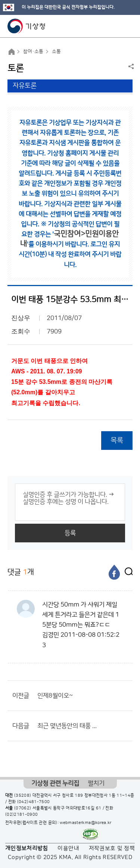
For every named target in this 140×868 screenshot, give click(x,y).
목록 (117, 440)
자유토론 (25, 86)
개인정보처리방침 (27, 848)
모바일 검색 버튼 (116, 26)
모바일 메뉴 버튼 (128, 26)
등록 (70, 533)
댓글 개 (21, 572)
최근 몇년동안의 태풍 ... (67, 726)
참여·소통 (33, 51)
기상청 (27, 26)
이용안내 (68, 848)
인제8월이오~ (55, 696)
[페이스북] (114, 572)
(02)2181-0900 (22, 815)
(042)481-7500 (34, 802)
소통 (56, 51)
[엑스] (127, 572)
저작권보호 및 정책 (112, 848)
